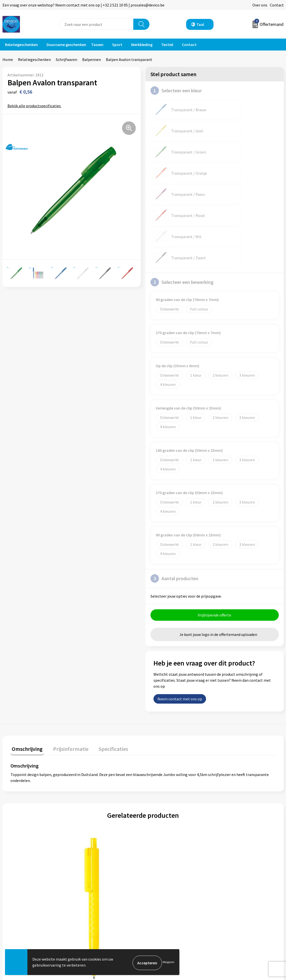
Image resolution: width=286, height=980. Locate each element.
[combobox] (96, 24)
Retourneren (160, 883)
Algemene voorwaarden (239, 875)
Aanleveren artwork (96, 890)
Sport (117, 45)
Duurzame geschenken (66, 45)
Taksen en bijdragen (97, 898)
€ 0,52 (94, 815)
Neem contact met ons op (180, 595)
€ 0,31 (23, 818)
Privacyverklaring (234, 883)
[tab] (26, 644)
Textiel (167, 45)
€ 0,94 (160, 815)
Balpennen (92, 59)
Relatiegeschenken (21, 45)
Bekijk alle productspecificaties (36, 106)
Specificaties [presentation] (106, 643)
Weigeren (169, 963)
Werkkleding (142, 45)
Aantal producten (174, 473)
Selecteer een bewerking (182, 176)
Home (8, 59)
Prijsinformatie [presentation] (67, 643)
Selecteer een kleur (176, 91)
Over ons (260, 5)
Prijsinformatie (93, 883)
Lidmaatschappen (95, 905)
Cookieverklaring (233, 890)
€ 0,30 (226, 815)
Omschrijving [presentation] (26, 643)
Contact (277, 5)
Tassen (97, 45)
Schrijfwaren (67, 59)
